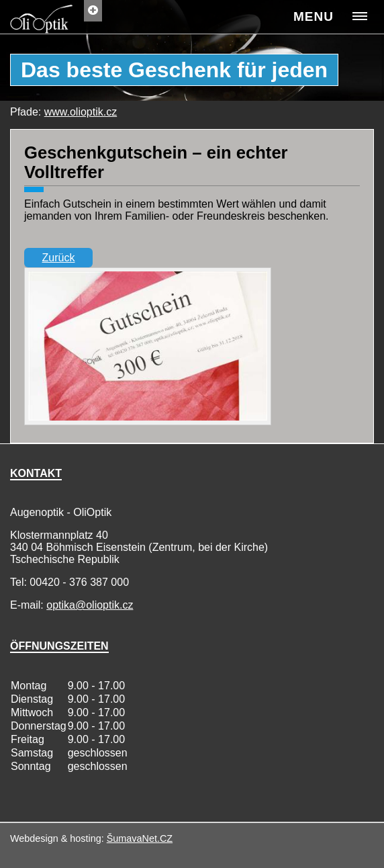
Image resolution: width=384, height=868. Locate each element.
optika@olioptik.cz (90, 605)
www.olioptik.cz (81, 112)
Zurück (59, 258)
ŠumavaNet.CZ (140, 838)
